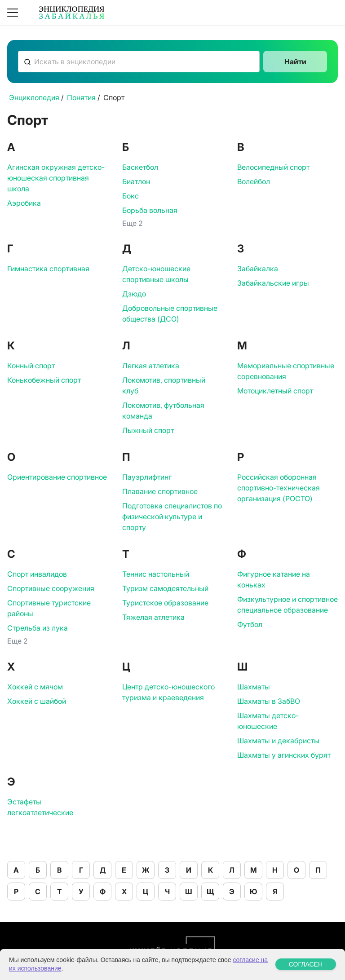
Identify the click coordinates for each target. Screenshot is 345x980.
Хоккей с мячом (35, 687)
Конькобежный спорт (44, 380)
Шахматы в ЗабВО (269, 701)
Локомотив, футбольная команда (163, 411)
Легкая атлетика (151, 366)
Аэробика (24, 203)
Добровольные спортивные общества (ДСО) (170, 313)
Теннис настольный (156, 574)
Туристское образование (165, 603)
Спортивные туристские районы (49, 608)
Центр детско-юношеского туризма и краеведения (168, 692)
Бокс (130, 196)
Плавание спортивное (160, 491)
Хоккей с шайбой (37, 701)
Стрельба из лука (38, 628)
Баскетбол (140, 167)
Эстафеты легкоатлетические (40, 807)
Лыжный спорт (148, 430)
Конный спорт (31, 366)
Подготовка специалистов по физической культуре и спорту (172, 516)
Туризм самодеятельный (165, 588)
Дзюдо (134, 294)
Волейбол (254, 181)
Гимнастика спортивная (48, 269)
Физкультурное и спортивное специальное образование (287, 605)
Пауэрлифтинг (147, 477)
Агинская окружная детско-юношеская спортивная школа (56, 178)
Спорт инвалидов (37, 574)
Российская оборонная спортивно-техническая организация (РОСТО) (279, 488)
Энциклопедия (34, 97)
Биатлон (136, 181)
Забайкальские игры (273, 283)
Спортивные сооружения (51, 588)
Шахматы (254, 687)
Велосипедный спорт (273, 167)
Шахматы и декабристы (278, 741)
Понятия (81, 97)
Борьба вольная (150, 210)
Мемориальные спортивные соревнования (286, 371)
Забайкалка (258, 269)
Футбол (250, 624)
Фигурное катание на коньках (274, 579)
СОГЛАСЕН (306, 968)
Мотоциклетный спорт (275, 391)
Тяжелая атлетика (153, 617)
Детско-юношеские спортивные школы (156, 274)
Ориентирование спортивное (57, 477)
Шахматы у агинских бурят (284, 755)
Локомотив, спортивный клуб (164, 385)
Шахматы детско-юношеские (268, 721)
